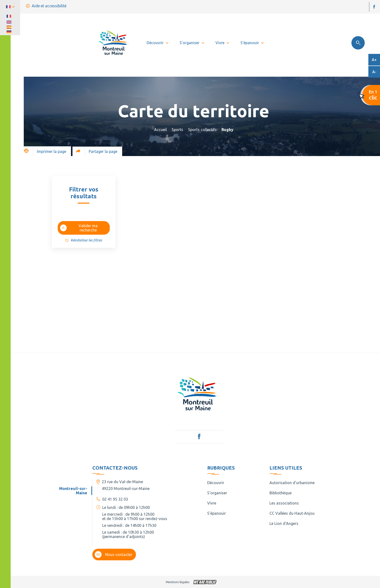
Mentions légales (178, 582)
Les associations (284, 503)
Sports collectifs (202, 130)
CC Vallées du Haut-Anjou (292, 513)
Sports (177, 130)
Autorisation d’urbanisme (292, 483)
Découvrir (216, 483)
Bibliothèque (281, 493)
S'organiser (217, 493)
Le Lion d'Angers (284, 523)
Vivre (212, 503)
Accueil (160, 130)
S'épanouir (217, 513)
